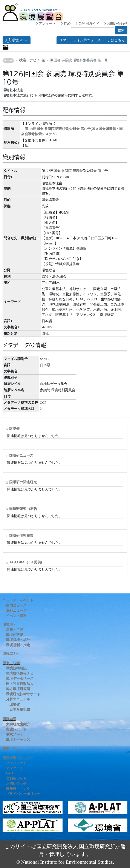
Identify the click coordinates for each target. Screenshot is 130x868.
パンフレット (16, 763)
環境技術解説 (16, 668)
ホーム (8, 60)
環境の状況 (15, 635)
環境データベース (20, 679)
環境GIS (9, 624)
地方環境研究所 (18, 689)
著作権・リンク (18, 789)
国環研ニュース (21, 455)
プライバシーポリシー (23, 794)
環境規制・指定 (18, 645)
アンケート (46, 24)
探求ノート (15, 734)
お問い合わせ (116, 24)
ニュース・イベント (18, 600)
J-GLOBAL (26, 562)
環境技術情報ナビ (20, 673)
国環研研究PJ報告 (23, 509)
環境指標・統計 (18, 640)
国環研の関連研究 (23, 482)
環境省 (15, 704)
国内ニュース (16, 605)
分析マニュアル (18, 699)
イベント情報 (16, 616)
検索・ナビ (28, 60)
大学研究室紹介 (18, 724)
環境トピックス (18, 740)
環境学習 (9, 719)
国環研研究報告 (21, 535)
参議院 (81, 248)
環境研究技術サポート (23, 694)
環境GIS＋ (17, 40)
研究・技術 (11, 663)
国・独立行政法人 (20, 684)
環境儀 (14, 429)
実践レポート (16, 729)
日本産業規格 (20, 710)
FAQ (66, 24)
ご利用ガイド (87, 24)
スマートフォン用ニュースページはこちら (92, 40)
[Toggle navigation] (6, 48)
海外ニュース (16, 611)
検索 (121, 30)
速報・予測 (15, 629)
